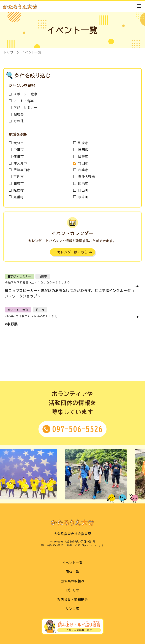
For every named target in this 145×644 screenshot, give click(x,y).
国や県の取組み (72, 581)
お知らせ (72, 590)
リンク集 (72, 609)
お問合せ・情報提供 (72, 599)
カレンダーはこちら (72, 252)
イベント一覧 (32, 52)
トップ (8, 52)
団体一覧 (72, 572)
